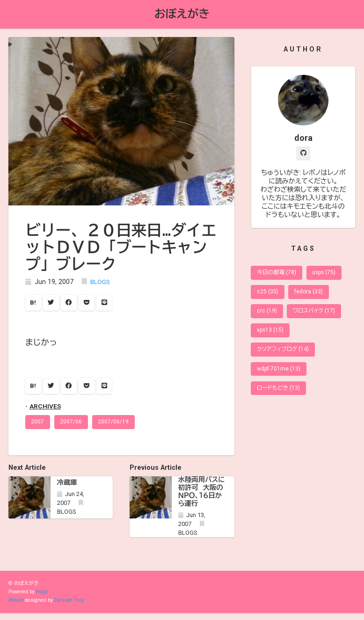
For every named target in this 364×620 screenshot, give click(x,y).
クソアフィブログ (285, 356)
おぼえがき (182, 15)
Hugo (42, 599)
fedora (310, 295)
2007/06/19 (116, 425)
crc (267, 316)
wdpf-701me (280, 376)
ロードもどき (280, 397)
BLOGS (101, 283)
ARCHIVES (46, 409)
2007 (38, 425)
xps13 (271, 336)
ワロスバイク (316, 316)
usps (328, 275)
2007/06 (73, 425)
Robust (16, 607)
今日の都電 (278, 275)
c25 (268, 295)
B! (34, 304)
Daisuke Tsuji (72, 607)
